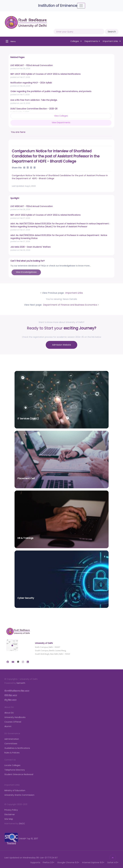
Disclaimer (10, 814)
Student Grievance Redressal (19, 774)
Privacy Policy (11, 810)
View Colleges (61, 116)
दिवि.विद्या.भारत (11, 696)
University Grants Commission (19, 795)
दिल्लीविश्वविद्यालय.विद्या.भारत (17, 691)
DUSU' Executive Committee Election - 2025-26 (34, 109)
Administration (12, 739)
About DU (9, 713)
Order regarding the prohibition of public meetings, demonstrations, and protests (51, 91)
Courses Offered (13, 722)
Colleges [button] (76, 41)
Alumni (8, 726)
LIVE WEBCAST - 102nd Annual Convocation (32, 65)
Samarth (21, 683)
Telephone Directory (15, 770)
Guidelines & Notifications (17, 748)
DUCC (22, 824)
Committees (11, 744)
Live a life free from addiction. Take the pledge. (34, 100)
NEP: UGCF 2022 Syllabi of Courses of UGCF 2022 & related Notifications (45, 74)
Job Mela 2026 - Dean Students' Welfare (31, 247)
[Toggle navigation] (81, 6)
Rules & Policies (12, 753)
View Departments (61, 122)
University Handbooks (15, 717)
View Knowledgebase (26, 272)
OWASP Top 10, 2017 (21, 838)
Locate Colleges (12, 765)
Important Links (74, 293)
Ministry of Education (15, 790)
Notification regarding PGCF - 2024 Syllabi (31, 83)
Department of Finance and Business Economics (70, 305)
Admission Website (62, 345)
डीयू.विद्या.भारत (10, 700)
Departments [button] (92, 41)
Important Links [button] (112, 41)
